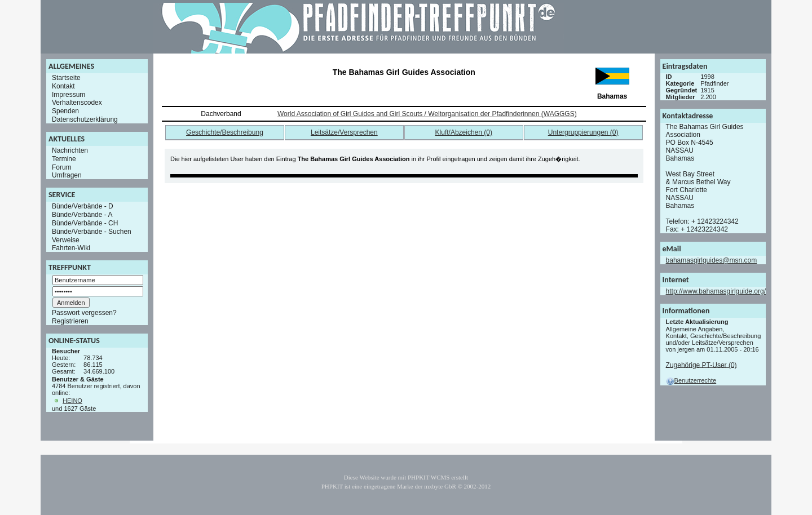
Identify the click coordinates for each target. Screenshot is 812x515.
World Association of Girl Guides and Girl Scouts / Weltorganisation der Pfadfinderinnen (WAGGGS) (427, 114)
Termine (64, 159)
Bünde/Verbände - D (83, 206)
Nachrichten (70, 150)
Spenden (65, 111)
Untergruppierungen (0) (583, 132)
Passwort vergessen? (84, 313)
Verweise (66, 239)
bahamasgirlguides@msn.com (712, 260)
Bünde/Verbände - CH (85, 223)
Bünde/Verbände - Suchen (92, 232)
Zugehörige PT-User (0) (701, 365)
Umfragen (67, 175)
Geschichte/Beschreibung (225, 132)
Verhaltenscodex (77, 103)
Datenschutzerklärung (85, 119)
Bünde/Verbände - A (82, 215)
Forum (62, 167)
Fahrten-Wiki (71, 248)
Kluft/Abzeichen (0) (464, 132)
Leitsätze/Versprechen (344, 132)
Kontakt (63, 86)
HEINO (72, 401)
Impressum (69, 94)
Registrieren (70, 321)
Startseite (66, 78)
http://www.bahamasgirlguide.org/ (716, 291)
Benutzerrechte (691, 380)
